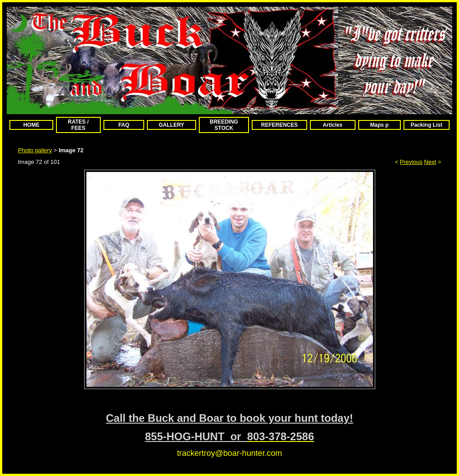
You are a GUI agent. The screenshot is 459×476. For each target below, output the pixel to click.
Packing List (427, 125)
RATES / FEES (78, 125)
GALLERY (171, 125)
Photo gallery (35, 150)
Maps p (380, 125)
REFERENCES (279, 125)
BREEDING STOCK (224, 125)
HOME (31, 125)
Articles (333, 125)
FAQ (124, 125)
